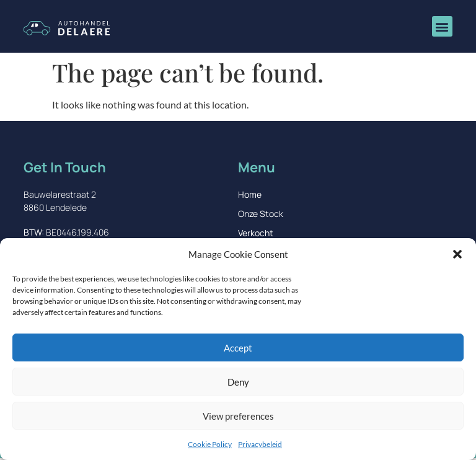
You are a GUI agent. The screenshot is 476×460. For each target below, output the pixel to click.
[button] (457, 254)
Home (250, 194)
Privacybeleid (260, 444)
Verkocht (256, 233)
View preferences (238, 416)
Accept (238, 348)
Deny (238, 382)
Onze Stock (261, 214)
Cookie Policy (210, 444)
